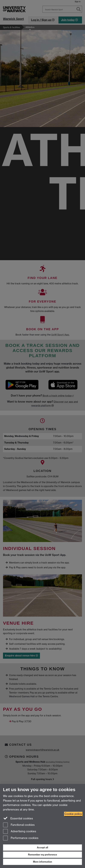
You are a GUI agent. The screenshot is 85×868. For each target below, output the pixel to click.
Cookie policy (73, 814)
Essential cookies (18, 818)
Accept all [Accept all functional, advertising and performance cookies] (42, 847)
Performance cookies (21, 838)
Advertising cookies (20, 832)
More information (42, 862)
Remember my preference (42, 855)
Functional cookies (19, 825)
